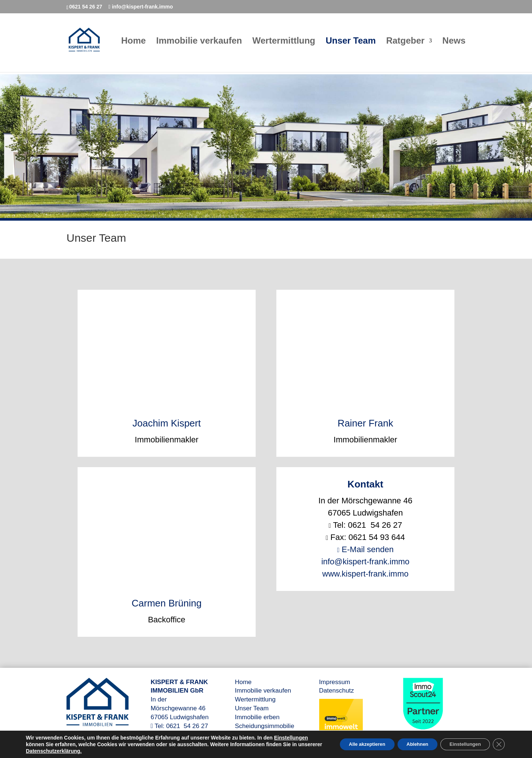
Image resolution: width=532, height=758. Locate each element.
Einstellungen (43, 744)
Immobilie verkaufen (199, 44)
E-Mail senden (366, 549)
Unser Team (351, 44)
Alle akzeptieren (350, 744)
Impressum (335, 682)
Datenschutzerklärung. (111, 751)
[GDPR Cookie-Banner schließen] (498, 744)
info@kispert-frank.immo (366, 562)
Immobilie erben (257, 717)
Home (134, 44)
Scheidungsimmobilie (265, 726)
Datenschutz (337, 691)
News (454, 44)
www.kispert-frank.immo (365, 574)
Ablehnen (406, 744)
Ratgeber (405, 44)
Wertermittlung (284, 44)
